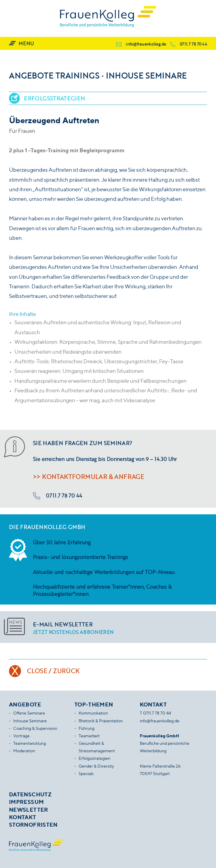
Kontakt (23, 817)
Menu (26, 43)
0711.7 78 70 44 (193, 44)
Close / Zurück (53, 671)
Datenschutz (30, 794)
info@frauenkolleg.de (146, 44)
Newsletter (29, 810)
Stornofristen (33, 825)
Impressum (26, 802)
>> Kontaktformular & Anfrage (88, 477)
